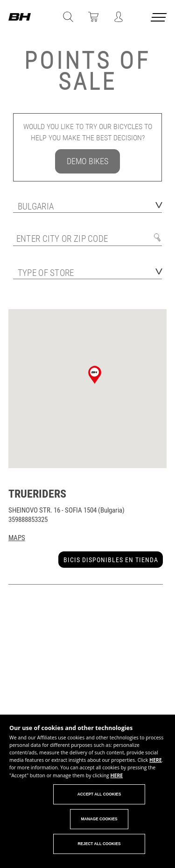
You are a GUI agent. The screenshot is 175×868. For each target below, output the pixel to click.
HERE (156, 760)
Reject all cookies (99, 844)
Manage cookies (99, 819)
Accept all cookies (99, 794)
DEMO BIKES (87, 161)
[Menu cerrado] (160, 19)
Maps (17, 538)
